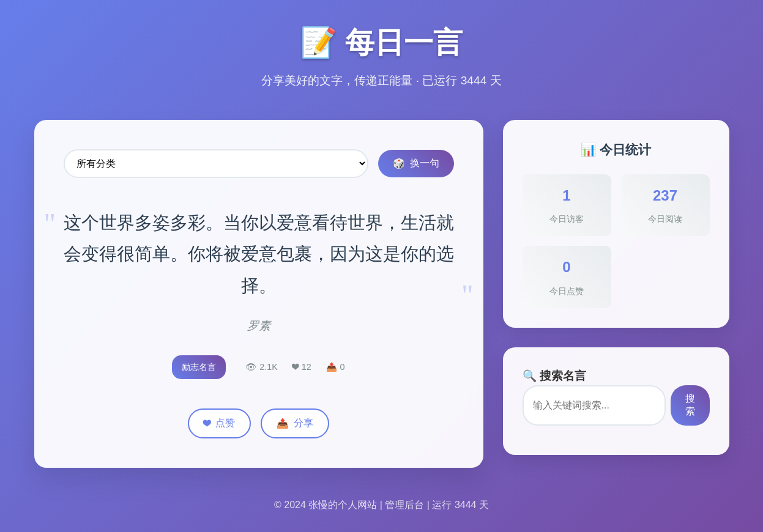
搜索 (690, 405)
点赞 (219, 423)
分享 (295, 423)
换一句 (416, 164)
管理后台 (404, 505)
